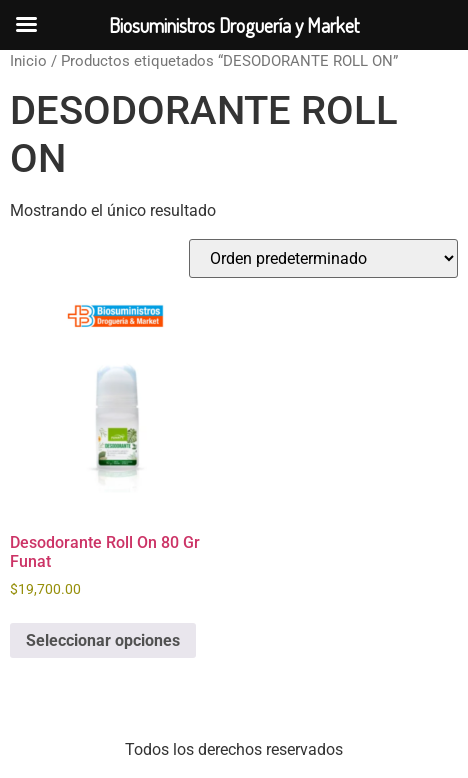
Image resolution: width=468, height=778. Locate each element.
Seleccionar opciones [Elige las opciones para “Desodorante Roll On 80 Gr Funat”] (103, 640)
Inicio (28, 61)
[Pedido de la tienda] (323, 258)
